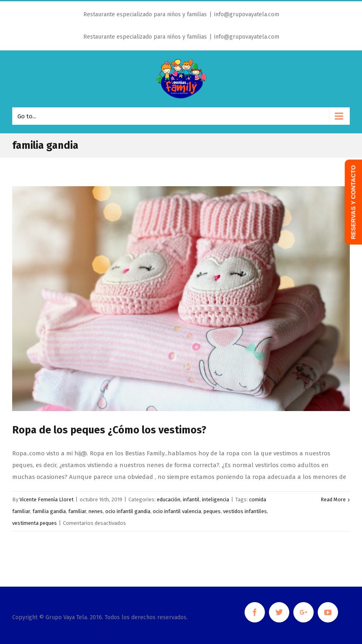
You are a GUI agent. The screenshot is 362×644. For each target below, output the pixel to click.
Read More (333, 499)
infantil (191, 499)
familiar (77, 511)
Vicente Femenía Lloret (47, 499)
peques (212, 511)
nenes (96, 511)
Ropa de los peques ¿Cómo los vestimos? (109, 430)
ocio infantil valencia (177, 511)
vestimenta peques (35, 523)
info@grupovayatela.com (247, 14)
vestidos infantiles (245, 511)
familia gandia (49, 511)
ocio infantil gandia (128, 511)
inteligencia (216, 499)
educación (169, 499)
